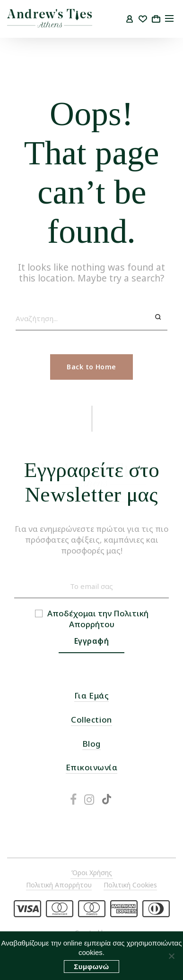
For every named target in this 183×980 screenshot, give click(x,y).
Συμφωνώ (91, 967)
